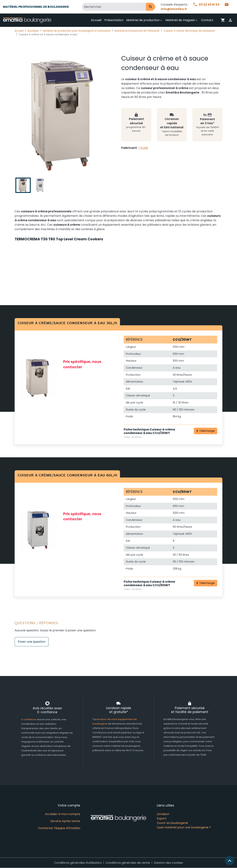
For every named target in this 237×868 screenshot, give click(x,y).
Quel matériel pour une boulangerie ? (184, 827)
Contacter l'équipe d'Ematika (59, 828)
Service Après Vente (65, 821)
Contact (207, 20)
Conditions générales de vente (128, 863)
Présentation (114, 20)
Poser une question (32, 642)
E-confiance (29, 719)
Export (162, 818)
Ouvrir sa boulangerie (172, 823)
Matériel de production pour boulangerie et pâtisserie (77, 31)
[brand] (28, 20)
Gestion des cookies (168, 863)
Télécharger (205, 431)
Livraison (163, 814)
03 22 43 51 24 (206, 5)
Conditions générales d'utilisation (78, 863)
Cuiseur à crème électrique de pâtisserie (189, 31)
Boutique (33, 31)
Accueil (96, 20)
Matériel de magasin (180, 20)
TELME (144, 148)
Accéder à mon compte (63, 814)
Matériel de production (143, 20)
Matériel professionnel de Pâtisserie (137, 31)
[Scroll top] (230, 861)
